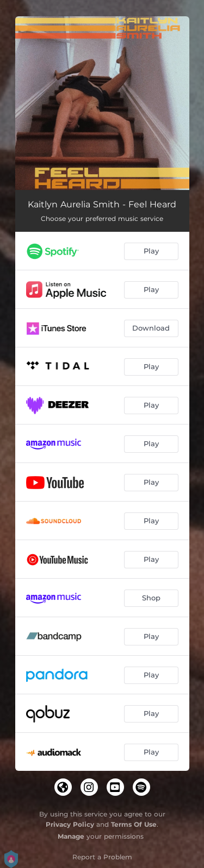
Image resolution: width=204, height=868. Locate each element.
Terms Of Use (134, 824)
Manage (71, 836)
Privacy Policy (70, 824)
